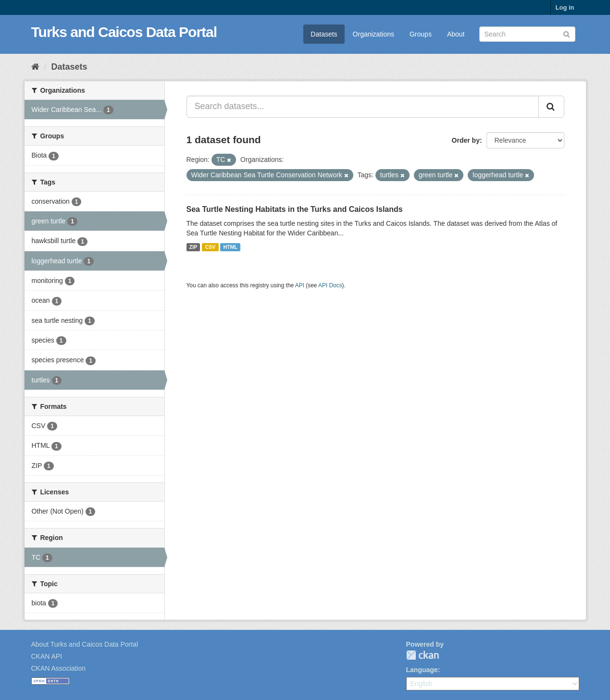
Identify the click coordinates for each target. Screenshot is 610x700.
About (456, 34)
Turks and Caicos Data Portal (124, 32)
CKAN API (47, 656)
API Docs (330, 285)
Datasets (324, 34)
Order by (466, 140)
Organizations (373, 34)
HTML (230, 247)
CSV (211, 247)
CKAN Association (59, 668)
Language (422, 670)
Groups (421, 34)
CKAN (423, 655)
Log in (565, 7)
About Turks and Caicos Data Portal (85, 644)
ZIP (193, 247)
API (300, 285)
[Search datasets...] (363, 107)
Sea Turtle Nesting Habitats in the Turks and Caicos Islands (295, 209)
